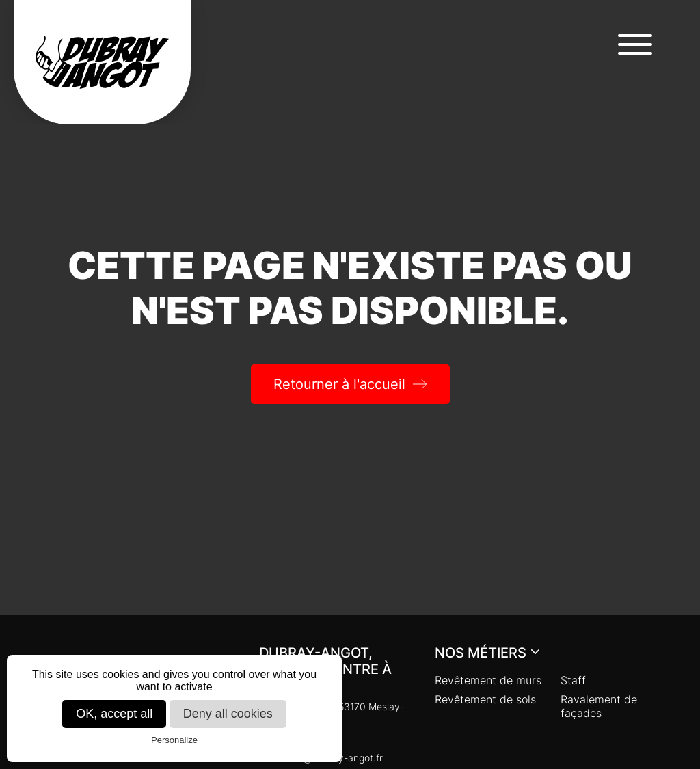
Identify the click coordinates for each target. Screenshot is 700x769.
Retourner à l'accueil (339, 384)
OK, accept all (114, 714)
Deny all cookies (228, 714)
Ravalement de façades (599, 706)
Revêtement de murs (488, 680)
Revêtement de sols (485, 699)
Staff (573, 680)
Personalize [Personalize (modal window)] (174, 740)
